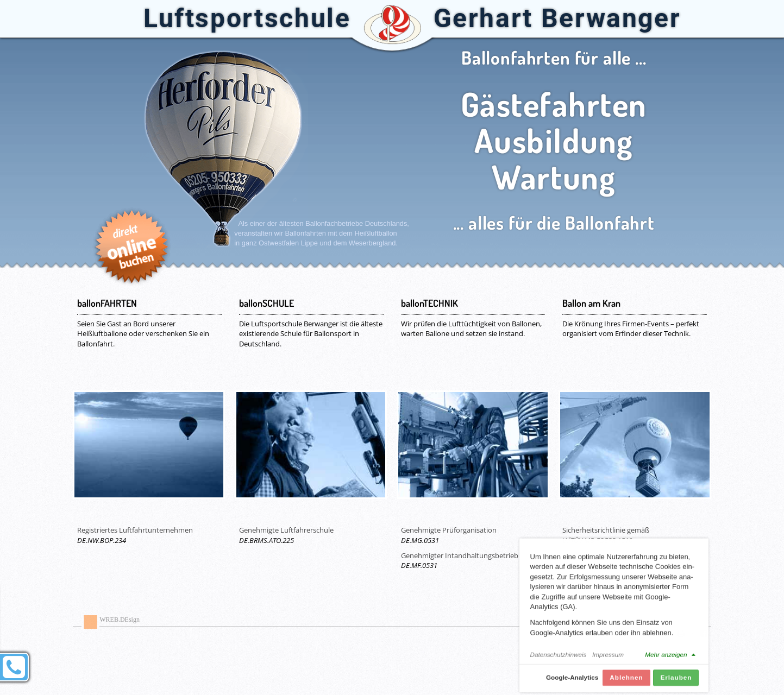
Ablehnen (626, 682)
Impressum (608, 659)
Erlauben (676, 682)
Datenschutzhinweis (559, 659)
